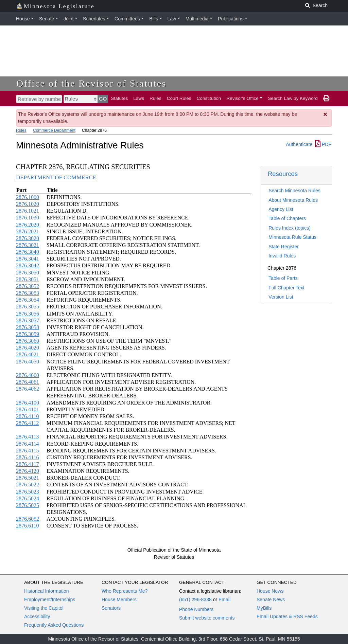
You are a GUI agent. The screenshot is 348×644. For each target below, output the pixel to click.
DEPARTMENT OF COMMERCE (56, 177)
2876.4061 (28, 382)
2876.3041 (28, 259)
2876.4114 (27, 444)
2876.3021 (28, 245)
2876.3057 (28, 320)
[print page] (326, 99)
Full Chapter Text (286, 288)
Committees (127, 19)
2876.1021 (28, 211)
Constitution (209, 98)
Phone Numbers (196, 609)
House (23, 19)
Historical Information (47, 591)
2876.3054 (28, 300)
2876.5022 (28, 485)
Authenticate (299, 144)
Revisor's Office (242, 98)
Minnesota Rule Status (292, 237)
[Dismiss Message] (326, 114)
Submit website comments (207, 618)
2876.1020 (28, 204)
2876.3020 (28, 238)
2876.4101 (28, 409)
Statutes (119, 98)
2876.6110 (27, 526)
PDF (323, 144)
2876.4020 (28, 348)
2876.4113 (27, 437)
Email (224, 600)
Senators (111, 608)
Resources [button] (283, 174)
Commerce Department (54, 130)
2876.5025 (28, 505)
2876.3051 (28, 279)
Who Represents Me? (125, 591)
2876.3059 (28, 334)
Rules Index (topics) (290, 228)
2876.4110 (27, 416)
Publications (231, 19)
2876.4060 (28, 375)
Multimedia (197, 19)
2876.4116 (27, 457)
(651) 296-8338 (195, 600)
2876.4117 (27, 464)
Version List (281, 297)
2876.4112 (27, 423)
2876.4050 (28, 362)
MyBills (264, 608)
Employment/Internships (50, 600)
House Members (119, 600)
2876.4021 (28, 354)
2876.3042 (28, 265)
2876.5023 (28, 492)
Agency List (281, 209)
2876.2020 (28, 225)
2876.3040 (28, 252)
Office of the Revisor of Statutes (91, 83)
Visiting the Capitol (44, 608)
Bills (154, 19)
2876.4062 (28, 389)
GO (103, 99)
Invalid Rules (282, 256)
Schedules (94, 19)
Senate (47, 19)
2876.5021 (28, 478)
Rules (155, 98)
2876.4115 (27, 451)
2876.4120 (28, 471)
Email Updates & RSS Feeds (287, 616)
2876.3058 (28, 327)
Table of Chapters (287, 218)
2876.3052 (28, 286)
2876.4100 (28, 403)
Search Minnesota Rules (294, 191)
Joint (69, 19)
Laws (139, 98)
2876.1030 (28, 218)
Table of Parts (283, 278)
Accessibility (37, 616)
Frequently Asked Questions (54, 625)
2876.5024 (28, 498)
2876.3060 (28, 341)
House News (270, 591)
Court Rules (179, 98)
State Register (284, 247)
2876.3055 (28, 307)
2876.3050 (28, 273)
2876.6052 (28, 519)
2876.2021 (28, 231)
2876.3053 (28, 293)
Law (172, 19)
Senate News (271, 600)
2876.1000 (28, 197)
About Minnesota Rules (293, 200)
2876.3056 (28, 314)
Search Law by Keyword (293, 98)
